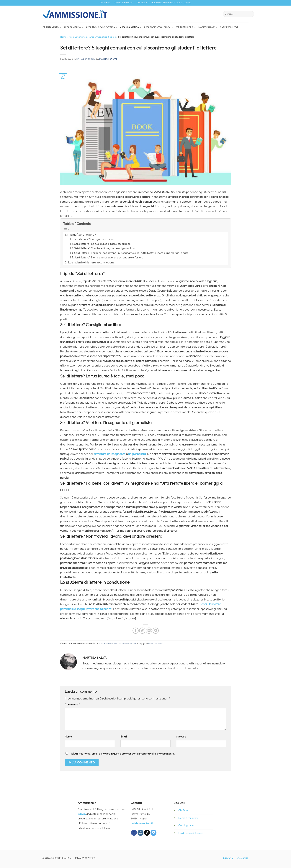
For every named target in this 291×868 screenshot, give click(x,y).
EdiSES (82, 814)
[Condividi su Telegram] (156, 631)
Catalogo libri (186, 825)
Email (124, 737)
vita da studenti (156, 644)
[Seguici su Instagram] (140, 833)
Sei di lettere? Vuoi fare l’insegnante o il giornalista (105, 248)
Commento (72, 705)
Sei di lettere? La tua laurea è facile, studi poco (102, 244)
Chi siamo (105, 3)
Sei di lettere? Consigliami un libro (94, 239)
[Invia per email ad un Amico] (149, 631)
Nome (68, 737)
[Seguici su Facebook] (134, 833)
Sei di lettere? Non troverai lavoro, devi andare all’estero (109, 258)
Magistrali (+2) (208, 27)
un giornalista (137, 454)
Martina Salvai (108, 59)
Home (63, 37)
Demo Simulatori (124, 3)
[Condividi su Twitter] (142, 631)
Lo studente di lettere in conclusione (91, 263)
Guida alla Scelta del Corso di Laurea (171, 3)
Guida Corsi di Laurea (191, 833)
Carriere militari (229, 27)
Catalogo (142, 3)
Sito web (181, 737)
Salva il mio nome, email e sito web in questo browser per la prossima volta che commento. (122, 754)
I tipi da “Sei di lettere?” (82, 235)
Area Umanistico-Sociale (102, 37)
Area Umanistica (131, 27)
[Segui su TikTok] (147, 833)
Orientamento (52, 27)
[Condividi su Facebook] (136, 631)
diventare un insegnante (110, 454)
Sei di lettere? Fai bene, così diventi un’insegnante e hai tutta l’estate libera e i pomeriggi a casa (131, 253)
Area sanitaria (74, 27)
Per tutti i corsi (186, 27)
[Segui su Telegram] (153, 833)
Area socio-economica (158, 27)
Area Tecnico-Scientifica (102, 27)
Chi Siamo (184, 810)
